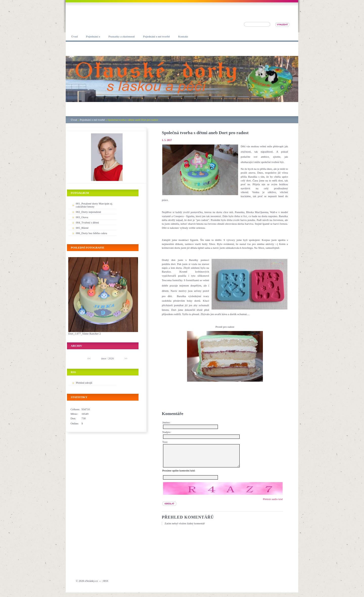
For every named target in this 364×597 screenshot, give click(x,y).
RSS (106, 585)
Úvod (74, 120)
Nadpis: (167, 432)
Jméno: (166, 422)
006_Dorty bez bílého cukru (92, 233)
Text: (165, 442)
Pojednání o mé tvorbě (92, 120)
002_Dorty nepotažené (88, 212)
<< (89, 358)
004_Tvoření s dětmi (87, 222)
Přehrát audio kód (273, 504)
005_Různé (82, 228)
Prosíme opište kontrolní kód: (179, 475)
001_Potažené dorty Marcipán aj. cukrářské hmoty (94, 205)
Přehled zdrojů (84, 383)
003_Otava (82, 217)
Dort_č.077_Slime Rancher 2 (85, 334)
